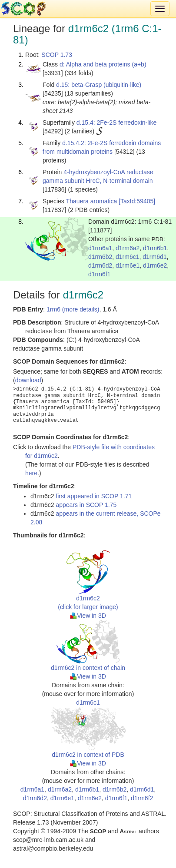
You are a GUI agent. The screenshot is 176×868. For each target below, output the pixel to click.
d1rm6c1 (127, 257)
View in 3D (88, 616)
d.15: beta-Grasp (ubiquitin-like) (99, 85)
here (31, 473)
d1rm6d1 (154, 257)
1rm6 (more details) (73, 309)
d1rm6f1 (99, 274)
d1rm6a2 (128, 248)
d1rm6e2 (155, 265)
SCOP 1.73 (57, 55)
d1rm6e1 (128, 265)
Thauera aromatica (92, 201)
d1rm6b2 (100, 257)
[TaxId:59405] (137, 201)
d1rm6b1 (155, 248)
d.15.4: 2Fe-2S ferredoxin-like (116, 123)
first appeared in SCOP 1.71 (94, 496)
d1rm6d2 (100, 265)
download (28, 380)
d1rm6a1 (100, 248)
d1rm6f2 (142, 798)
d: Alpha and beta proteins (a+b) (103, 64)
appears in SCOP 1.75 (86, 505)
